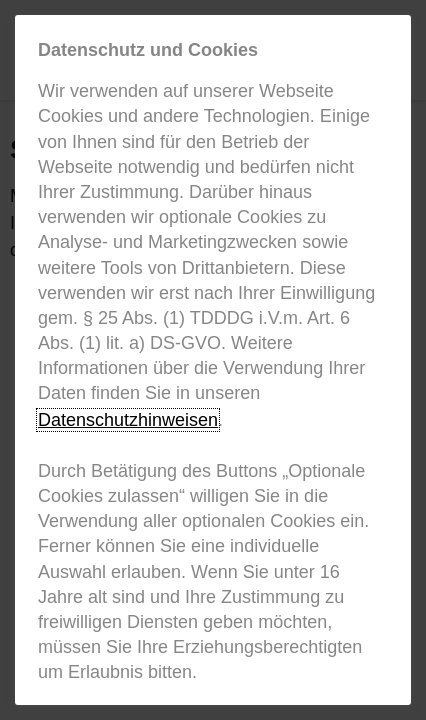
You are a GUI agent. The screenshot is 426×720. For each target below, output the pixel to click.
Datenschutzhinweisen (128, 420)
